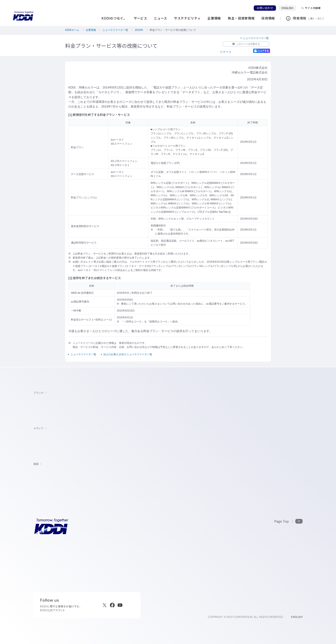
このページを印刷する (246, 44)
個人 (313, 18)
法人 (320, 18)
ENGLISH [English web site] (297, 617)
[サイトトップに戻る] (23, 16)
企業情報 (91, 30)
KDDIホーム (72, 30)
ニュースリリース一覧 (115, 30)
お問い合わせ (265, 8)
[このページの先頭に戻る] (288, 521)
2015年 (139, 30)
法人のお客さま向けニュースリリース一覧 (128, 354)
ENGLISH (287, 8)
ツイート (226, 52)
